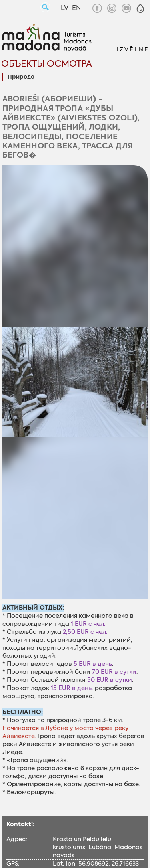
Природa (21, 77)
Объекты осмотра (47, 64)
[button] (140, 8)
